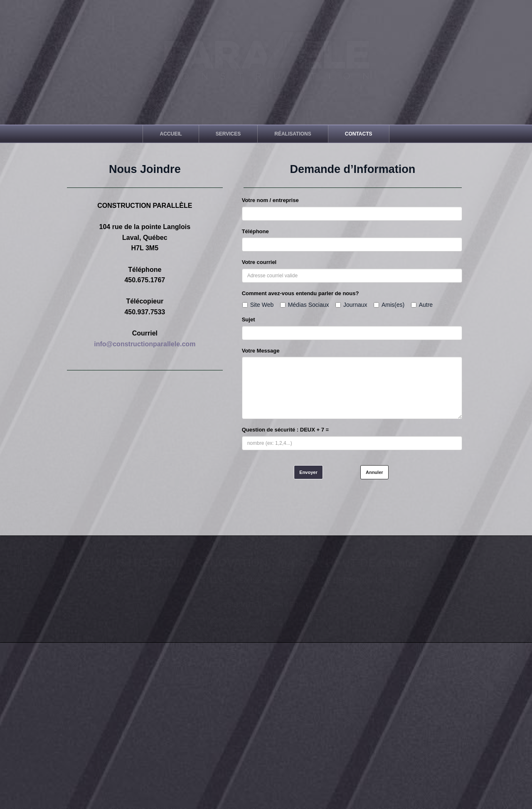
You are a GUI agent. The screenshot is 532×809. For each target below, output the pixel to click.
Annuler (374, 472)
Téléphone (255, 231)
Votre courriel (259, 262)
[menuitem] (171, 134)
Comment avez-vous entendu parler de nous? (300, 293)
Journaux (351, 305)
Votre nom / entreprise (270, 200)
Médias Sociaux (305, 305)
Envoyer (308, 472)
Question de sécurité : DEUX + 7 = (286, 430)
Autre (422, 305)
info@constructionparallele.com (145, 344)
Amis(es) (389, 305)
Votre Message (261, 351)
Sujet (249, 319)
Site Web (258, 305)
